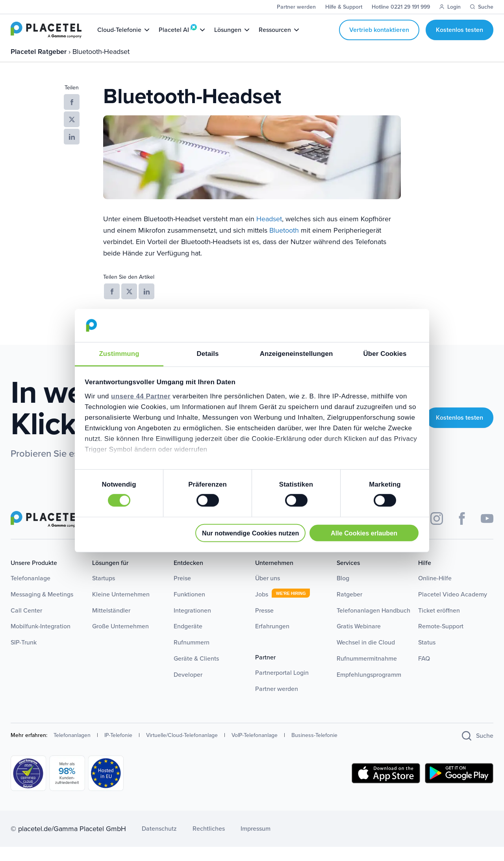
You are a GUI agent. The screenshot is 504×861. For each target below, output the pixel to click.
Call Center (26, 624)
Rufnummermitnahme (367, 673)
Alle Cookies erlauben (364, 533)
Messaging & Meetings (42, 608)
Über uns (268, 592)
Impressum (256, 843)
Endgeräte (188, 640)
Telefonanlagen (72, 749)
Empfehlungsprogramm (369, 688)
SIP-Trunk (24, 656)
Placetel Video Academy (453, 608)
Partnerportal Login (282, 687)
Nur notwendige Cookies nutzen (250, 533)
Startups (104, 592)
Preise (182, 592)
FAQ (424, 673)
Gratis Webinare (359, 640)
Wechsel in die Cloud (366, 656)
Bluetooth (284, 244)
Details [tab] (208, 354)
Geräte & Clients (196, 673)
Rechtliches (209, 843)
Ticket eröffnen (439, 624)
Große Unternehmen (120, 640)
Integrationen (192, 624)
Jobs (262, 608)
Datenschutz (159, 843)
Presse (264, 624)
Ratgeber (349, 608)
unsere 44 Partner (141, 396)
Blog (343, 592)
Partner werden (277, 703)
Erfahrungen (272, 640)
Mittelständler (111, 624)
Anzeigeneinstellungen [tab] (296, 354)
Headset (269, 233)
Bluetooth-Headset (101, 65)
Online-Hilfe (435, 592)
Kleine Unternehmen (121, 608)
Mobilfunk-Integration (41, 640)
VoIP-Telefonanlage (255, 749)
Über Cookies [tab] (385, 354)
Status (427, 656)
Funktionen (189, 608)
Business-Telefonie (314, 749)
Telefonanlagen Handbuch (373, 624)
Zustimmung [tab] (119, 354)
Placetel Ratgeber (40, 65)
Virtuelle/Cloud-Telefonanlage (182, 749)
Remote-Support (441, 640)
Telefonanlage (31, 592)
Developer (188, 688)
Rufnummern (192, 656)
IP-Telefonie (118, 749)
